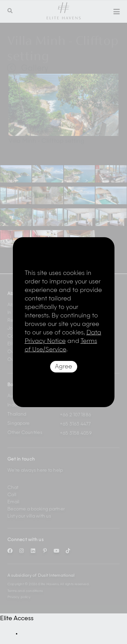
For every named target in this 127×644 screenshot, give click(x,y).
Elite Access (17, 619)
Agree (63, 367)
